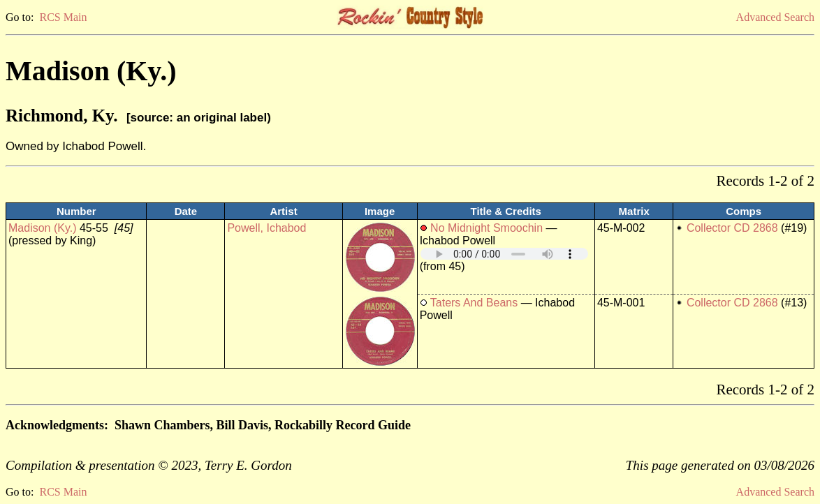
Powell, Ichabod (266, 228)
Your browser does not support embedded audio (504, 254)
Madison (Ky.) (43, 228)
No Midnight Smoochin (488, 228)
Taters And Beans (474, 303)
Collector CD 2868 (732, 228)
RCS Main (63, 17)
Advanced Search (775, 17)
